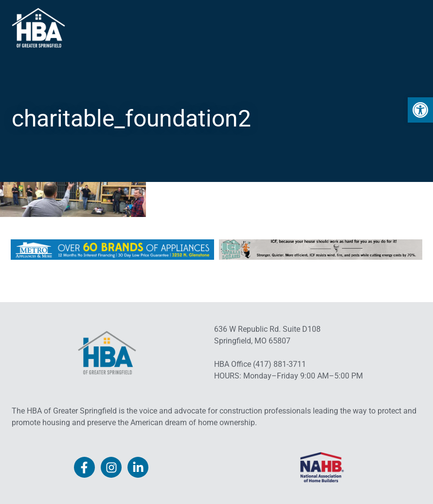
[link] (420, 110)
